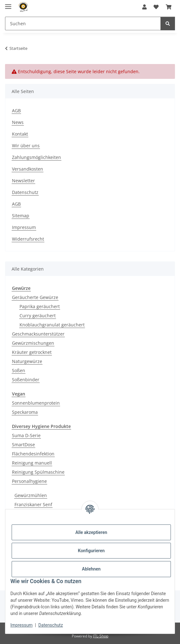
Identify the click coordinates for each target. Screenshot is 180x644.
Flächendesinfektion (33, 454)
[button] (144, 7)
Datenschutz (51, 625)
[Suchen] (168, 23)
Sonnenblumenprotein (36, 403)
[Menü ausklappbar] (8, 4)
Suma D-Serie (26, 435)
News (18, 122)
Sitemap (21, 216)
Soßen (19, 370)
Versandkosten (28, 169)
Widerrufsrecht (28, 239)
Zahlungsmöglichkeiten (37, 157)
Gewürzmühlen (31, 495)
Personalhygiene (29, 481)
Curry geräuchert (38, 316)
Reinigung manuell (32, 463)
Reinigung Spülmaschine (38, 472)
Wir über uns (26, 146)
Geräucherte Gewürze (35, 297)
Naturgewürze (27, 361)
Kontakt (20, 134)
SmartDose (23, 445)
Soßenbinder (26, 380)
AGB (16, 111)
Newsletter (23, 181)
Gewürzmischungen (33, 343)
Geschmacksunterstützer (38, 334)
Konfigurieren (91, 551)
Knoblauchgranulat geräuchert (52, 325)
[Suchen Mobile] (83, 23)
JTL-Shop (101, 636)
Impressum (21, 625)
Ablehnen (91, 569)
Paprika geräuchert (40, 306)
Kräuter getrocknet (32, 352)
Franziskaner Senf (33, 504)
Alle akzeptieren (91, 532)
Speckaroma (25, 412)
